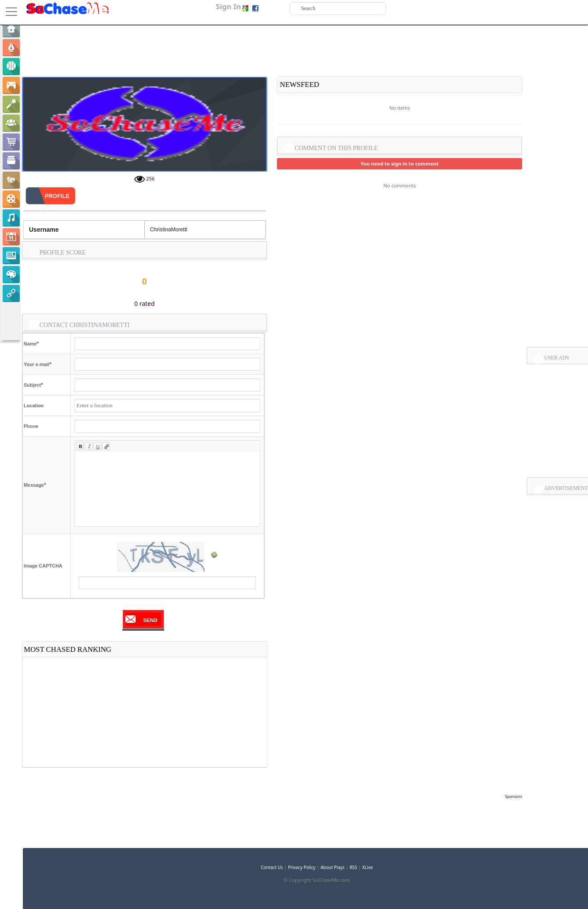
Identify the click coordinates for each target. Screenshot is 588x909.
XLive (368, 867)
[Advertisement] (272, 813)
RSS (353, 867)
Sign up (269, 8)
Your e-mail (37, 364)
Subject (32, 385)
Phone (31, 426)
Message (34, 485)
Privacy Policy (301, 867)
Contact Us (272, 867)
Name (30, 344)
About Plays (333, 867)
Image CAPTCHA (43, 566)
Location (34, 406)
